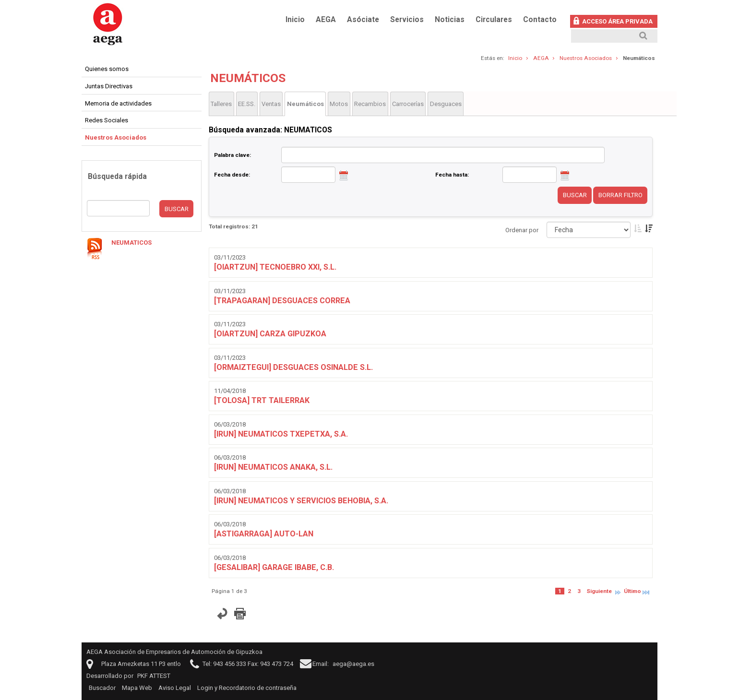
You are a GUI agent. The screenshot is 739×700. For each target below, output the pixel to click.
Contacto (540, 20)
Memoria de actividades (118, 103)
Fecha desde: (232, 175)
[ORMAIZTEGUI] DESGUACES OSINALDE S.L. (293, 367)
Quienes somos (107, 69)
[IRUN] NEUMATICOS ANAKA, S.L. (273, 467)
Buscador (102, 688)
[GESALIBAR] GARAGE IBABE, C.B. (274, 567)
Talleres (221, 104)
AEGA (326, 20)
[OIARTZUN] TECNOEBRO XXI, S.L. (275, 267)
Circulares (494, 20)
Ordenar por (522, 230)
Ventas (271, 104)
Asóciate (363, 20)
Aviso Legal (175, 688)
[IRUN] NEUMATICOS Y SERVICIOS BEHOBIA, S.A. (301, 501)
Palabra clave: (232, 155)
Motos (339, 104)
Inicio (295, 20)
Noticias (450, 20)
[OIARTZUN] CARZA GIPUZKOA (270, 334)
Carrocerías (408, 104)
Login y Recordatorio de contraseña (247, 688)
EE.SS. (247, 104)
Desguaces (446, 104)
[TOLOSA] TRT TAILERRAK (262, 400)
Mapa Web (137, 688)
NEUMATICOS (131, 243)
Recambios (370, 104)
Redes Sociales (107, 120)
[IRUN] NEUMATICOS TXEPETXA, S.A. (281, 434)
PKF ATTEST (154, 676)
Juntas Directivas (109, 86)
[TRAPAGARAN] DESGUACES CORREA (282, 301)
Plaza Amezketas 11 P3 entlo (141, 664)
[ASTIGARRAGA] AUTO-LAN (264, 534)
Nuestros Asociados (586, 58)
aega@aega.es (353, 664)
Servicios (407, 20)
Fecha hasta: (452, 175)
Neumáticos (305, 104)
